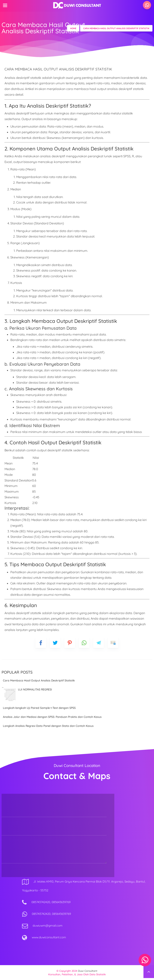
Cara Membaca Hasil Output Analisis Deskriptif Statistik (39, 680)
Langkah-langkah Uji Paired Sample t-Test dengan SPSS (39, 708)
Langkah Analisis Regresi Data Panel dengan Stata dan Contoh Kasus (48, 726)
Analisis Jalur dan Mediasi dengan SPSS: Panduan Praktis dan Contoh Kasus (52, 717)
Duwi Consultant (88, 971)
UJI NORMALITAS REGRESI (35, 689)
